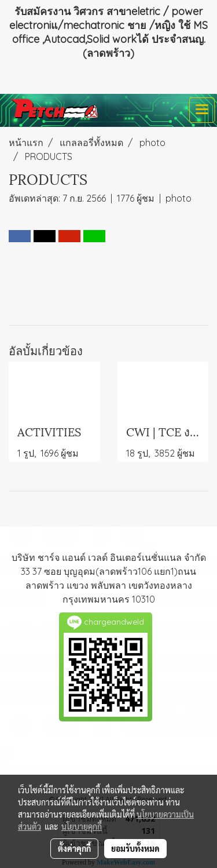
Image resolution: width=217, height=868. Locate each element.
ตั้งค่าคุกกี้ (74, 848)
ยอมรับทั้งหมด (135, 848)
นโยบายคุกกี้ (82, 826)
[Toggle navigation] (202, 110)
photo (179, 198)
